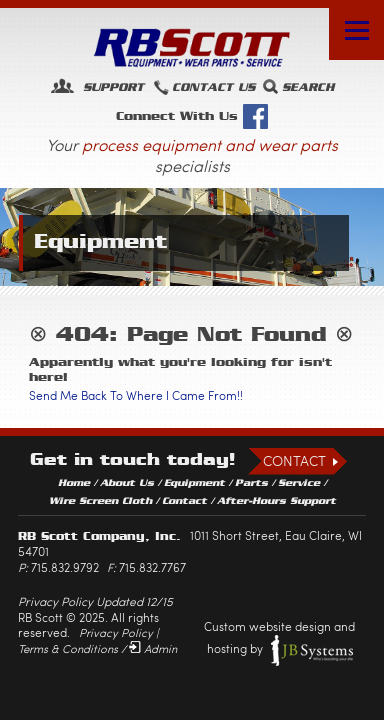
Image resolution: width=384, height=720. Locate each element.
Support (111, 87)
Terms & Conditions (68, 648)
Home (74, 483)
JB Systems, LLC (312, 650)
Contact (294, 460)
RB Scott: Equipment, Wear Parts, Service (192, 47)
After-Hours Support (276, 501)
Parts (251, 483)
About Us (127, 483)
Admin (160, 648)
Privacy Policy (116, 632)
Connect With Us (192, 116)
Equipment (194, 483)
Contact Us (213, 87)
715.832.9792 (65, 567)
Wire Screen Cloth (100, 501)
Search (308, 87)
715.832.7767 (152, 567)
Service (299, 483)
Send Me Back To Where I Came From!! (136, 395)
